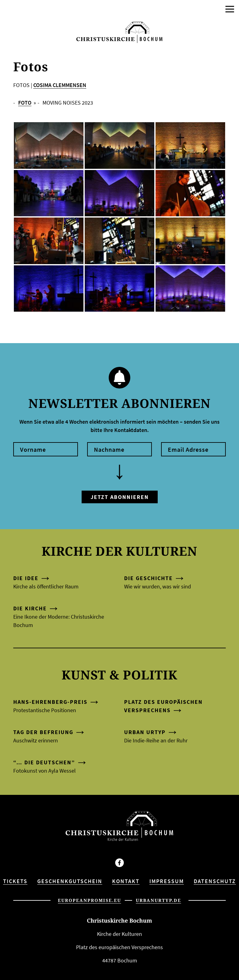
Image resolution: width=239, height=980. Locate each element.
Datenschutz (215, 881)
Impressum (167, 881)
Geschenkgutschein (70, 881)
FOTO (25, 103)
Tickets (15, 881)
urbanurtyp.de (158, 900)
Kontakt (126, 881)
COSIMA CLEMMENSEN (60, 85)
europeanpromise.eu (89, 900)
